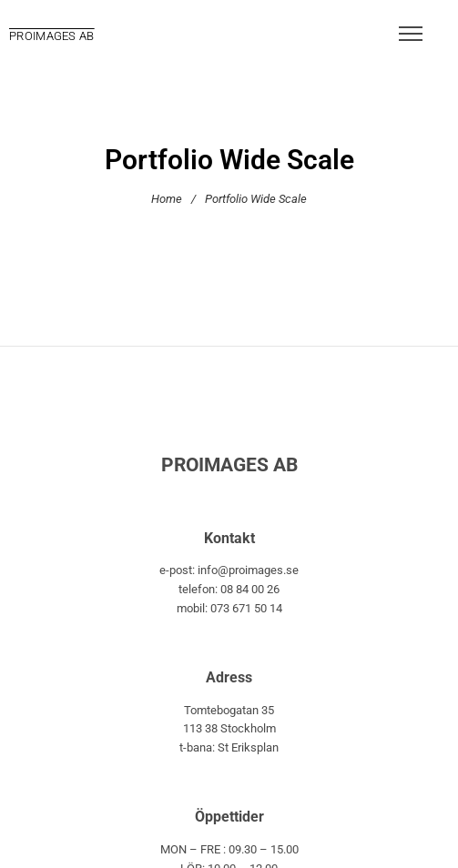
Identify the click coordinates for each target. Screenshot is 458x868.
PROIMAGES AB (52, 36)
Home (167, 199)
